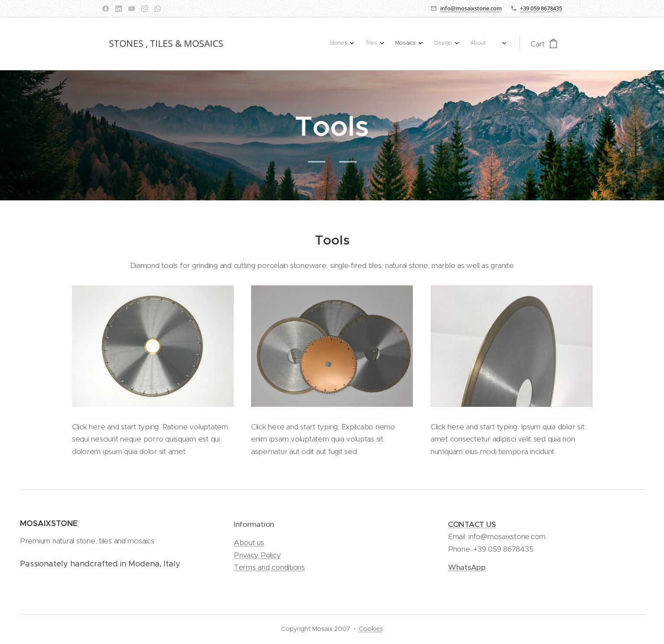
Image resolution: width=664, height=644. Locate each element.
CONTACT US (471, 524)
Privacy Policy (257, 555)
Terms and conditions (269, 567)
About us (249, 543)
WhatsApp (466, 567)
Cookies (371, 629)
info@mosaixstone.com (471, 8)
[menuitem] (422, 44)
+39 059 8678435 (541, 8)
